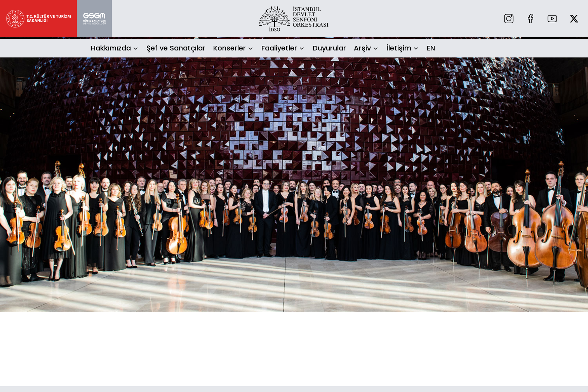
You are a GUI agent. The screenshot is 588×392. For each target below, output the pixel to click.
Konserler (230, 48)
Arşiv (362, 48)
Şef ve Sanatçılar (176, 48)
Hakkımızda (111, 48)
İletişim (399, 48)
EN (431, 48)
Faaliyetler (279, 48)
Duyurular (329, 48)
